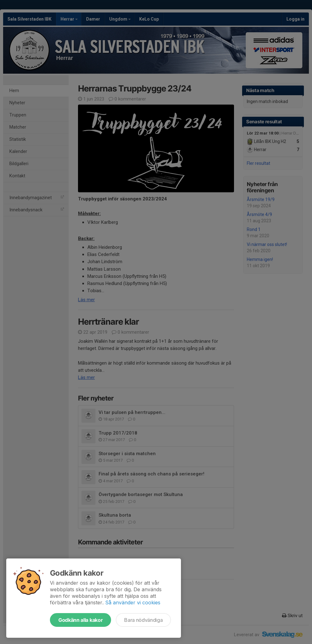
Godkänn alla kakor (80, 620)
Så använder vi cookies (133, 602)
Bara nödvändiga (143, 620)
